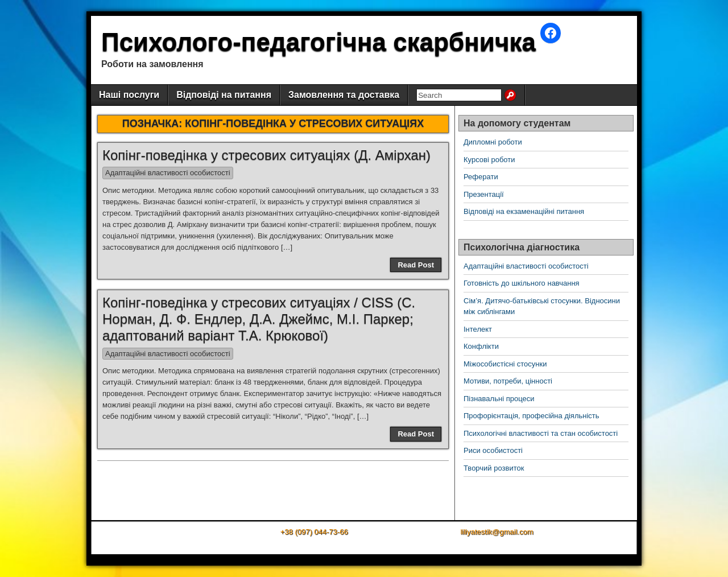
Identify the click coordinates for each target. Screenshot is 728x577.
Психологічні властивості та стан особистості (541, 433)
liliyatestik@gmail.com (497, 532)
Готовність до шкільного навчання (522, 283)
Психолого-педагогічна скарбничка (318, 42)
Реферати (481, 177)
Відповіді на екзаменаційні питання (524, 211)
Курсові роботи (489, 160)
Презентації (484, 194)
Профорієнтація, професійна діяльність (531, 416)
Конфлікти (481, 346)
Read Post (416, 265)
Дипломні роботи (493, 142)
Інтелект (478, 329)
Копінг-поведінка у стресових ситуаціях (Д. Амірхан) (266, 155)
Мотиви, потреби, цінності (508, 381)
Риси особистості (493, 450)
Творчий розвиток (494, 468)
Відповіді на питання (224, 95)
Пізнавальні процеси (499, 399)
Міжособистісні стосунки (505, 364)
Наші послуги (129, 95)
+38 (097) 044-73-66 (314, 532)
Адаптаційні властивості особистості (168, 173)
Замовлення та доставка (344, 95)
